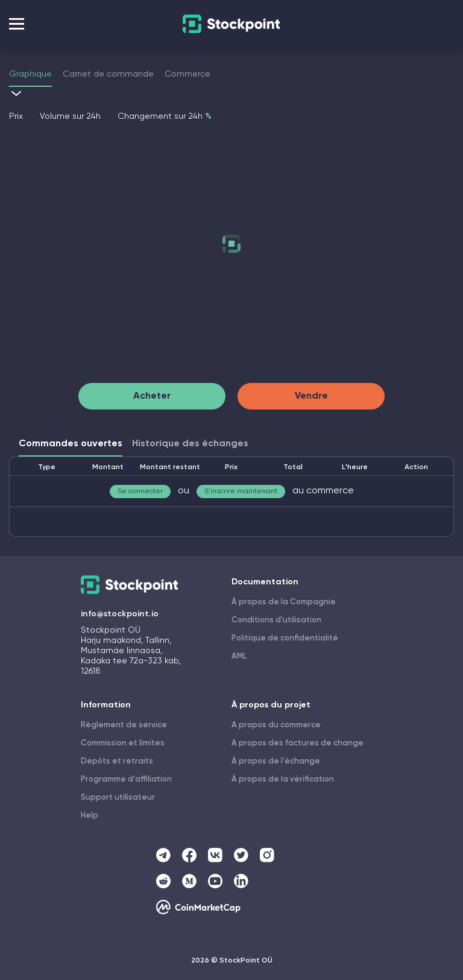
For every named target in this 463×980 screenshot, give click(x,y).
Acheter (152, 396)
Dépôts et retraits (117, 761)
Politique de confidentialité (285, 638)
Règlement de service (124, 725)
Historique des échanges (190, 444)
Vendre (311, 396)
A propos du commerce (276, 725)
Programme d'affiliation (126, 779)
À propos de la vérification (283, 779)
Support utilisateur (118, 798)
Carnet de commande (108, 74)
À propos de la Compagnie (284, 602)
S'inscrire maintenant (241, 492)
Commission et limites (123, 743)
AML (239, 656)
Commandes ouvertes (71, 444)
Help (90, 816)
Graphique (30, 74)
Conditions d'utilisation (276, 620)
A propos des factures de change (298, 743)
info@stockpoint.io (120, 614)
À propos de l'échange (276, 761)
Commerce (187, 74)
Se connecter (140, 492)
